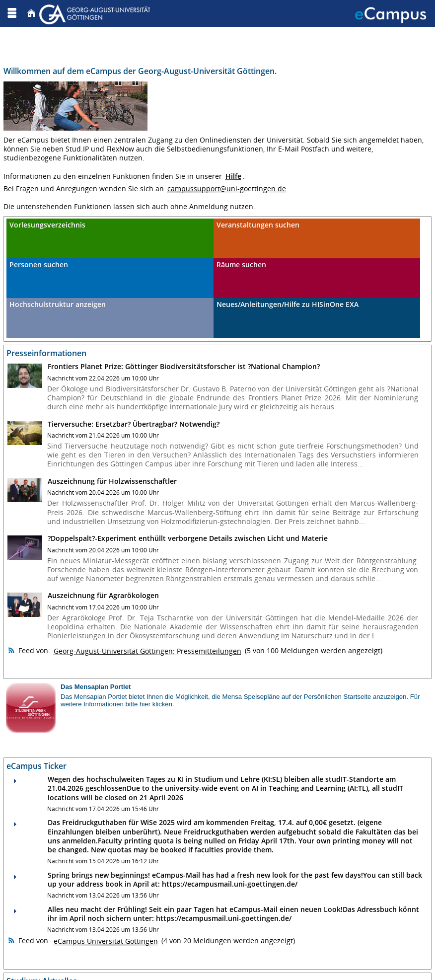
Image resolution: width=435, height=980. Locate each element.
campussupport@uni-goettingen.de (227, 188)
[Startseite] (31, 13)
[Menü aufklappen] (12, 13)
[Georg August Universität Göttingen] (96, 13)
